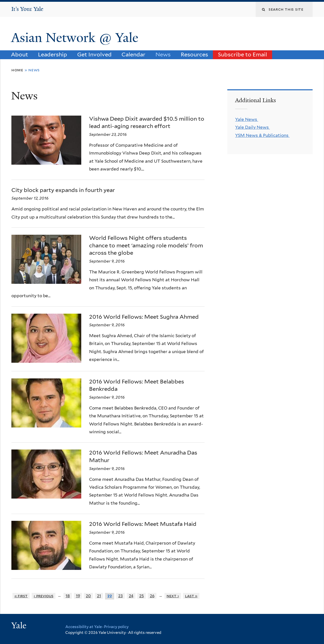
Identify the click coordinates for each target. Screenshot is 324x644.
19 (78, 596)
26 (152, 596)
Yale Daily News (252, 127)
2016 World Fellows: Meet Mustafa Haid (143, 524)
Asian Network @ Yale (76, 38)
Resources (194, 54)
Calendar (133, 54)
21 (99, 596)
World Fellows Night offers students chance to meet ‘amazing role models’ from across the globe (146, 245)
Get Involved (94, 54)
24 (131, 596)
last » (191, 596)
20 (88, 596)
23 (120, 596)
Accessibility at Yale (84, 627)
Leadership (53, 54)
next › (173, 596)
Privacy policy (116, 627)
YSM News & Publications (262, 135)
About (19, 54)
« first (21, 596)
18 (68, 596)
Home (17, 70)
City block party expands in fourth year (63, 190)
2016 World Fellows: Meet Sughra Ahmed (144, 317)
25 (141, 596)
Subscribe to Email (242, 54)
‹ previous (44, 596)
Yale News (247, 119)
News (163, 54)
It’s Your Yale (27, 9)
